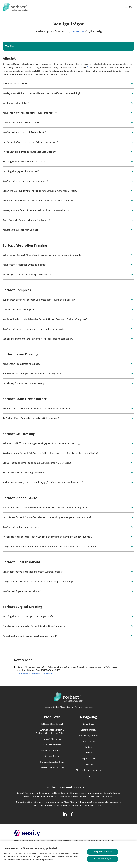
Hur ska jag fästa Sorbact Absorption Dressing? (27, 274)
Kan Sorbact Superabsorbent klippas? (22, 591)
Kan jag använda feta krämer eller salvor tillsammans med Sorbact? (38, 210)
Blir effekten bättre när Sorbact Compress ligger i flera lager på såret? (39, 300)
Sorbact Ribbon (52, 756)
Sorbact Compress (52, 745)
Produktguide (88, 741)
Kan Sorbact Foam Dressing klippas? (21, 364)
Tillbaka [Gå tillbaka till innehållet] (46, 674)
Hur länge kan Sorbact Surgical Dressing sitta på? (28, 616)
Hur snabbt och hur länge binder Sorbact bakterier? (29, 152)
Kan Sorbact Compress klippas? (19, 309)
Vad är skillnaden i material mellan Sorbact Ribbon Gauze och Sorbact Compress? (45, 319)
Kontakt (89, 753)
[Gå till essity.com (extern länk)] (32, 833)
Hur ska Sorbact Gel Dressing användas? (23, 473)
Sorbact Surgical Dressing (52, 768)
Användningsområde (89, 736)
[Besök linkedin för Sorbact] (65, 814)
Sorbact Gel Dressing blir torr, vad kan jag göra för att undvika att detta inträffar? (45, 482)
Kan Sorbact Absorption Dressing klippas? (24, 265)
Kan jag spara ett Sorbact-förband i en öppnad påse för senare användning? (41, 93)
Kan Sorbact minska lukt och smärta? (22, 123)
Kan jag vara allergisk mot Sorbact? (21, 230)
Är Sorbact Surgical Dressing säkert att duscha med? (30, 636)
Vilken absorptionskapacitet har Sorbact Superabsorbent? (33, 572)
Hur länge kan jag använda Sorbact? (21, 171)
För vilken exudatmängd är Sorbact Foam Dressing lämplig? (33, 374)
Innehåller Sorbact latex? (16, 103)
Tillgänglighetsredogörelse (88, 770)
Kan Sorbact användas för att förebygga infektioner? (30, 113)
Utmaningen (88, 724)
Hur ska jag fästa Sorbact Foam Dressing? (24, 383)
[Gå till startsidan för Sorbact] (16, 7)
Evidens (88, 747)
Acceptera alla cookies (103, 853)
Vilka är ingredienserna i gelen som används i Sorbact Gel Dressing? (37, 463)
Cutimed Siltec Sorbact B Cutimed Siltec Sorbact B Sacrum (52, 732)
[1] (87, 67)
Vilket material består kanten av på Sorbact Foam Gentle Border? (36, 408)
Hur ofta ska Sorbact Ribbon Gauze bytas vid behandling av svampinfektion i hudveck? (47, 517)
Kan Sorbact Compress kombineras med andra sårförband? (33, 329)
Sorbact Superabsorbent (52, 762)
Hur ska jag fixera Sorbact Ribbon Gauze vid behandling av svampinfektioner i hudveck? (47, 537)
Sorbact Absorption (52, 739)
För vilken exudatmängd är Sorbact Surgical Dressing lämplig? (35, 626)
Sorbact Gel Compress (52, 750)
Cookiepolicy (89, 764)
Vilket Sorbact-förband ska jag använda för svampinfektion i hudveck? (39, 201)
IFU (94, 776)
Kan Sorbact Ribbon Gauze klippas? (21, 527)
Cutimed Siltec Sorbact (52, 724)
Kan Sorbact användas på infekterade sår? (24, 132)
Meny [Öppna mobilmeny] (132, 7)
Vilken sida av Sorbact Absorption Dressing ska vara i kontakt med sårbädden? (43, 255)
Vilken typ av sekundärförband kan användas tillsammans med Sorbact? (40, 191)
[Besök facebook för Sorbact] (72, 814)
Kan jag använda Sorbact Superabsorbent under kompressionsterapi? (38, 582)
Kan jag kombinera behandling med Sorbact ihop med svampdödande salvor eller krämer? (49, 547)
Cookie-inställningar (103, 860)
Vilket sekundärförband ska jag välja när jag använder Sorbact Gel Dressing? (42, 443)
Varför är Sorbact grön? (15, 84)
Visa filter (10, 46)
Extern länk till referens (29, 674)
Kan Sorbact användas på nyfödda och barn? (25, 181)
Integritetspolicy (89, 758)
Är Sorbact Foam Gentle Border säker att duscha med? (31, 418)
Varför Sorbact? (88, 730)
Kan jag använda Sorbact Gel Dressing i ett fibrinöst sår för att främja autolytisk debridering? (50, 453)
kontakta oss (78, 31)
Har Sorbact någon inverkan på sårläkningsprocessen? (31, 142)
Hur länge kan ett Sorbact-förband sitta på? (25, 162)
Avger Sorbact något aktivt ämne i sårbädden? (26, 220)
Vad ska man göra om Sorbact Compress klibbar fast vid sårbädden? (38, 339)
